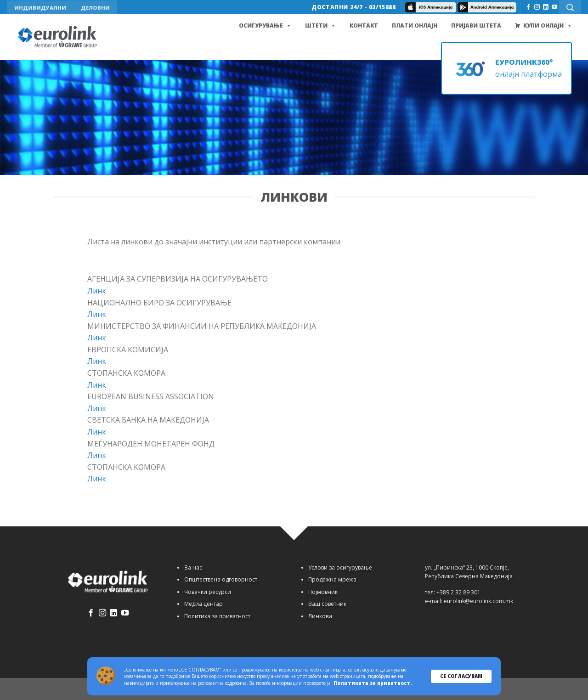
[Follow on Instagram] (537, 7)
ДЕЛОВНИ (95, 8)
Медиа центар (204, 604)
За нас (193, 567)
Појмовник (323, 592)
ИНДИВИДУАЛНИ (40, 8)
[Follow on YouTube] (554, 7)
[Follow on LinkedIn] (546, 7)
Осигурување (265, 26)
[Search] (570, 7)
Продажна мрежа (332, 579)
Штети (320, 26)
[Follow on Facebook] (528, 7)
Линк (97, 291)
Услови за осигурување (340, 567)
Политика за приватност (217, 616)
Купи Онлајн (548, 26)
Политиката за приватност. (373, 683)
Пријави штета (476, 25)
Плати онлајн (415, 25)
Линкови (320, 616)
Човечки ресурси (208, 592)
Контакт (364, 25)
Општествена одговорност (221, 579)
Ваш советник (327, 604)
